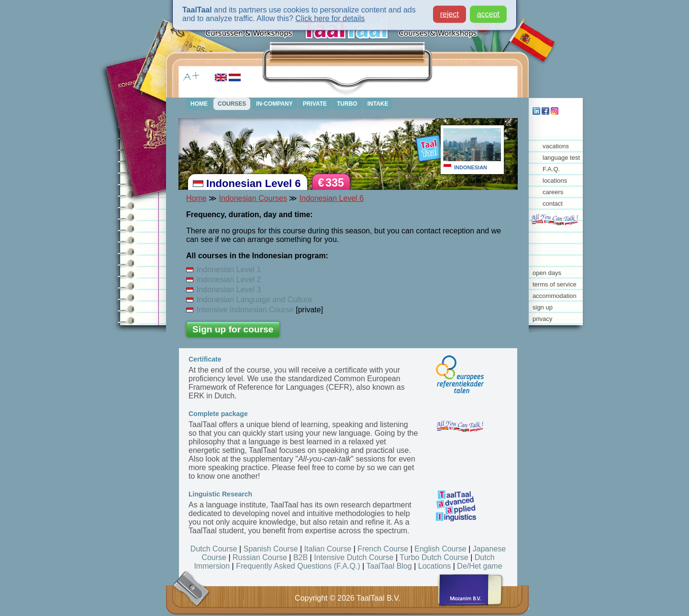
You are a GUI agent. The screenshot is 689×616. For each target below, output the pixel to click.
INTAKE (378, 104)
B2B (300, 557)
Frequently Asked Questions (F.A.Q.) (298, 566)
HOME (199, 104)
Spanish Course (271, 549)
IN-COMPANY (274, 104)
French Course (383, 549)
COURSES (232, 104)
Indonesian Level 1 (223, 269)
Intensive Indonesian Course (240, 310)
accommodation (555, 296)
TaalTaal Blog (389, 566)
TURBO (347, 104)
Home (196, 198)
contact (553, 203)
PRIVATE (315, 104)
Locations (435, 566)
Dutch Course (214, 549)
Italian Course (328, 549)
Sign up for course (233, 329)
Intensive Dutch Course (354, 557)
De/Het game (479, 566)
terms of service (555, 284)
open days (547, 273)
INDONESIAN (471, 167)
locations (555, 181)
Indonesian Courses (253, 198)
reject (450, 12)
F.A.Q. (551, 169)
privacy (542, 319)
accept (488, 12)
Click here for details (330, 16)
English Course (440, 549)
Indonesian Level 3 (223, 290)
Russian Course (260, 557)
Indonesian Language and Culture (249, 300)
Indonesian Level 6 (332, 198)
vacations (556, 146)
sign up (543, 307)
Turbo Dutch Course (434, 557)
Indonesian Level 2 (223, 280)
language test (561, 158)
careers (553, 192)
